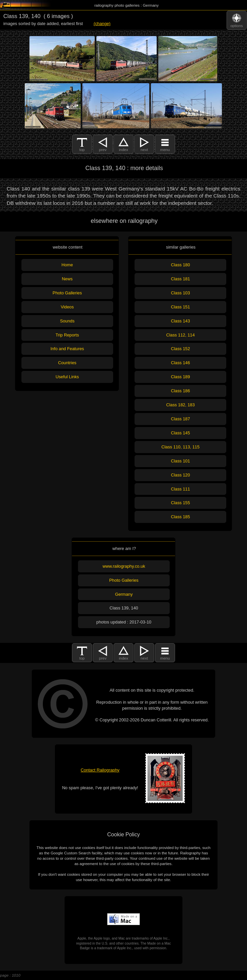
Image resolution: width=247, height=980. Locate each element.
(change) (102, 24)
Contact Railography (100, 770)
